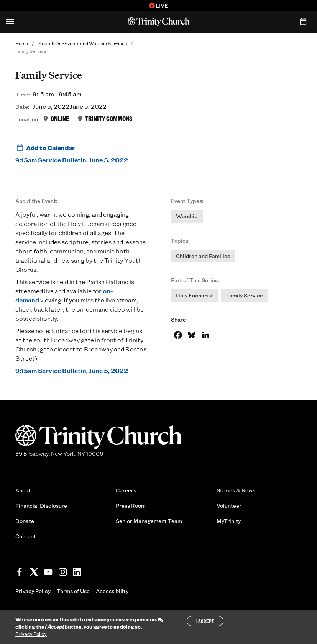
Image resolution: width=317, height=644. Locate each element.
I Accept (205, 621)
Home (22, 43)
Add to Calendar (45, 148)
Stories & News (236, 490)
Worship (187, 216)
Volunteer (229, 506)
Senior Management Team (149, 521)
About (23, 490)
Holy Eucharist (195, 295)
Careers (126, 490)
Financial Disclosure (41, 506)
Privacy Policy (33, 591)
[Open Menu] (10, 22)
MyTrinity (229, 521)
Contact (26, 536)
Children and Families (203, 256)
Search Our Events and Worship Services (83, 43)
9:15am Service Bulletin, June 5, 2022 (72, 160)
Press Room (131, 506)
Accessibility (112, 591)
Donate (25, 521)
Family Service (245, 295)
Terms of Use (73, 591)
